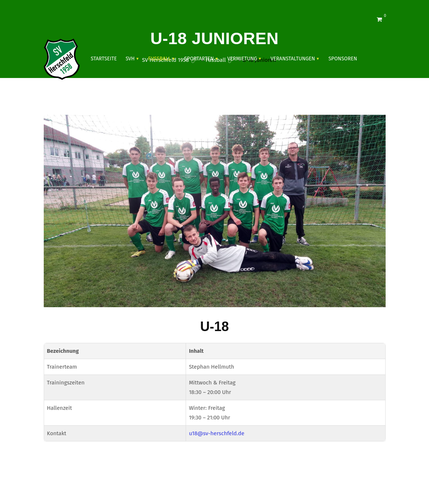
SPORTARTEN (199, 59)
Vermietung (242, 59)
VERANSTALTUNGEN (293, 59)
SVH (130, 59)
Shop (97, 98)
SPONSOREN (343, 59)
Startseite (104, 59)
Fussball (160, 59)
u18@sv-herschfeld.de (217, 433)
